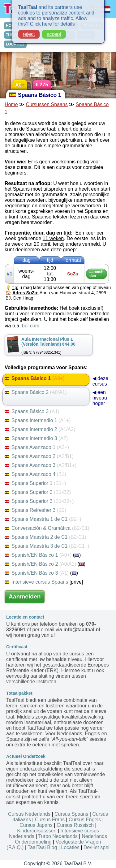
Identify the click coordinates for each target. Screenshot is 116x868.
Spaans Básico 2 (36, 392)
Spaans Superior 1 (35, 483)
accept (54, 33)
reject (29, 33)
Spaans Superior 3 (39, 501)
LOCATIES (15, 44)
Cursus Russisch (75, 825)
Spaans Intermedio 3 (36, 438)
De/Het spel (97, 847)
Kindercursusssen (37, 831)
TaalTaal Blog (42, 847)
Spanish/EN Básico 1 (38, 555)
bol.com (31, 326)
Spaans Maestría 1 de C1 (43, 519)
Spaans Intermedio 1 (38, 420)
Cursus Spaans (71, 814)
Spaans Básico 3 (32, 411)
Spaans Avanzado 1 (37, 447)
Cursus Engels (85, 820)
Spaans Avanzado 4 (35, 474)
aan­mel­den (96, 274)
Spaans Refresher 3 (35, 510)
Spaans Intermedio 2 (40, 429)
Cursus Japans (36, 825)
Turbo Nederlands (58, 836)
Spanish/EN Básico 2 (40, 564)
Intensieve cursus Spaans (36, 582)
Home (11, 104)
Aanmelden (25, 596)
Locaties (70, 847)
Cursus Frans (50, 820)
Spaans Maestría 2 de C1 (45, 537)
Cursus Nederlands (29, 814)
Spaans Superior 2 (38, 492)
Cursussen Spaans (47, 104)
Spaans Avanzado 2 (39, 456)
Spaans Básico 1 (35, 378)
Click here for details (52, 22)
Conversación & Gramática (47, 528)
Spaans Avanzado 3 (41, 465)
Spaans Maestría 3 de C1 (47, 546)
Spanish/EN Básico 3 (37, 573)
